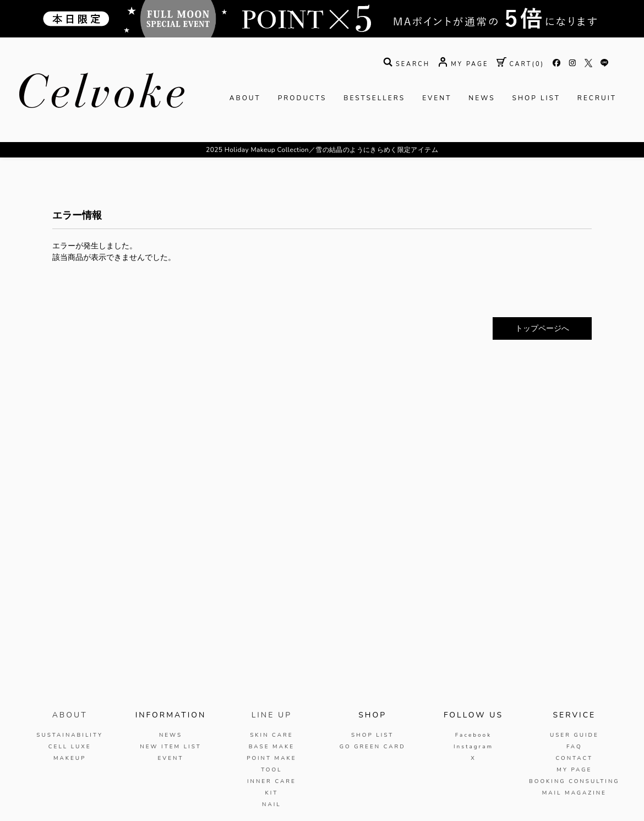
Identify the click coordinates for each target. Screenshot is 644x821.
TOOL (271, 770)
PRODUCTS (302, 98)
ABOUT (245, 98)
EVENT (437, 98)
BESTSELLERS (374, 98)
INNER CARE (272, 781)
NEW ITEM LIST (170, 747)
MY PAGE (574, 770)
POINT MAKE (271, 758)
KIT (271, 793)
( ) (520, 64)
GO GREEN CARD (373, 747)
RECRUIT (597, 98)
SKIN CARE (271, 735)
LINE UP (272, 715)
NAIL (272, 804)
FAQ (574, 747)
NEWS (482, 98)
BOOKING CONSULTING (574, 781)
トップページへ (542, 328)
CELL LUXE (70, 747)
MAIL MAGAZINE (574, 793)
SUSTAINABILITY (70, 735)
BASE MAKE (272, 747)
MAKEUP (70, 758)
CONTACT (574, 758)
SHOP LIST (536, 98)
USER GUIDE (574, 735)
